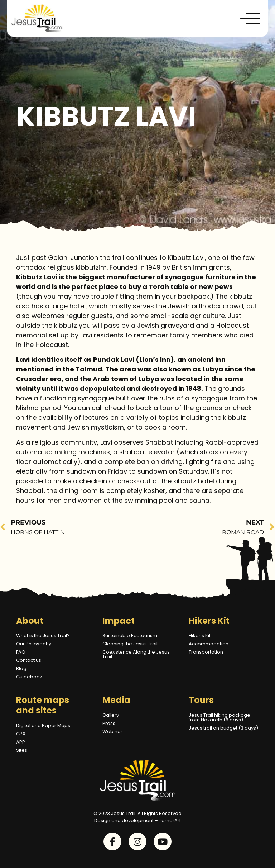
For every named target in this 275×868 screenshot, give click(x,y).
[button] (250, 18)
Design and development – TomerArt (137, 820)
